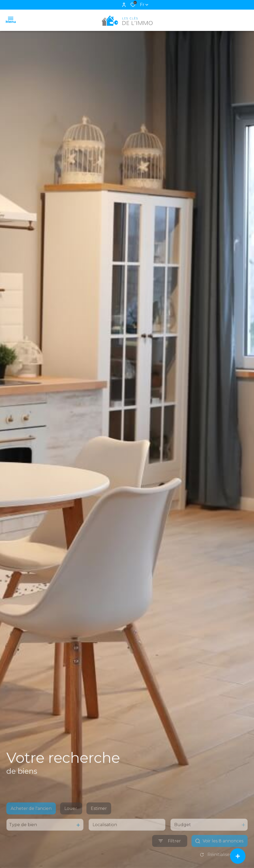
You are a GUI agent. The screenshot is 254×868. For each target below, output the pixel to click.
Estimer (99, 818)
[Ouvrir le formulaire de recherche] (170, 851)
